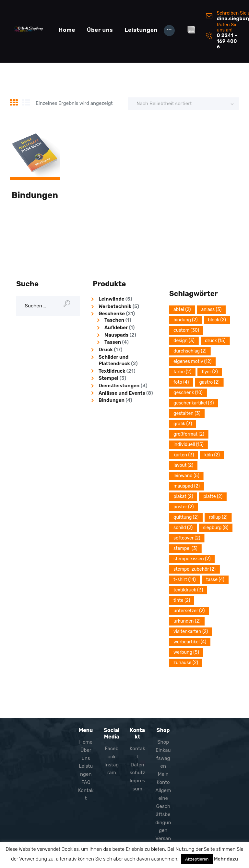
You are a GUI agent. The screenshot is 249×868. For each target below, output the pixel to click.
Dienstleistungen (119, 386)
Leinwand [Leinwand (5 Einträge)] (186, 476)
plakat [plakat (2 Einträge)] (183, 496)
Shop (163, 742)
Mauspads (116, 335)
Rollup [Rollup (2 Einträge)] (218, 517)
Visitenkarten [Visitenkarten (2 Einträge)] (191, 632)
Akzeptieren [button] (197, 859)
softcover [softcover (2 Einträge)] (187, 538)
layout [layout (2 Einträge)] (183, 465)
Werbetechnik (115, 306)
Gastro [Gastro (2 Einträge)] (209, 382)
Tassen (113, 342)
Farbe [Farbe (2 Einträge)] (182, 372)
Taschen (114, 320)
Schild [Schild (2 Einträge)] (183, 528)
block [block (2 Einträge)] (217, 320)
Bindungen (35, 195)
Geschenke (112, 314)
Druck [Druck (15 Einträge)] (215, 341)
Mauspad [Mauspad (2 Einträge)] (187, 486)
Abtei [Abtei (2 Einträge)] (182, 310)
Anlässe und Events (122, 393)
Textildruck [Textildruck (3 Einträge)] (188, 590)
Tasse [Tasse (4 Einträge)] (215, 580)
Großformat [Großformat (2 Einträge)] (189, 434)
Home (86, 742)
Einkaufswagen (163, 758)
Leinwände (111, 299)
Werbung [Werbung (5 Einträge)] (186, 652)
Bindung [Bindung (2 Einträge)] (186, 320)
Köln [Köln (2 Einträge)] (212, 455)
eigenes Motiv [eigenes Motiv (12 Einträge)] (192, 361)
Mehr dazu (226, 859)
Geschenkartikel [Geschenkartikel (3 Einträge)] (194, 403)
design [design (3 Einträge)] (184, 341)
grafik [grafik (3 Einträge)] (183, 424)
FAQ (86, 782)
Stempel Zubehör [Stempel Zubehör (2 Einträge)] (195, 569)
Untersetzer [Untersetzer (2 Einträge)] (189, 611)
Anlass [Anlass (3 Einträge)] (211, 310)
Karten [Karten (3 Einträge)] (184, 455)
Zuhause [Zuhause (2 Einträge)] (186, 663)
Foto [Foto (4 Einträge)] (181, 382)
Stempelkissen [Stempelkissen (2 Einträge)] (192, 559)
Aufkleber (116, 328)
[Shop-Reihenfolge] (184, 104)
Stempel (108, 378)
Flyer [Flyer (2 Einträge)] (210, 372)
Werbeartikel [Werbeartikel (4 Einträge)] (190, 642)
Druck (106, 350)
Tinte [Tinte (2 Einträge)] (182, 600)
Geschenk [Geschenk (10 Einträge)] (188, 393)
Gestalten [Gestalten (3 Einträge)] (187, 413)
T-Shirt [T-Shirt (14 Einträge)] (185, 580)
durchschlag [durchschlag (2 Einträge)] (190, 351)
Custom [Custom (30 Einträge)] (186, 330)
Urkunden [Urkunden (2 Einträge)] (187, 621)
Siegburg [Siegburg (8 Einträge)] (216, 528)
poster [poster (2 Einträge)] (184, 507)
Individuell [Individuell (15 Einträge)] (189, 445)
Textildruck (112, 371)
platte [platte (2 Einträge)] (213, 496)
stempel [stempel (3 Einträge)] (185, 548)
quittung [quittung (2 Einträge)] (186, 517)
